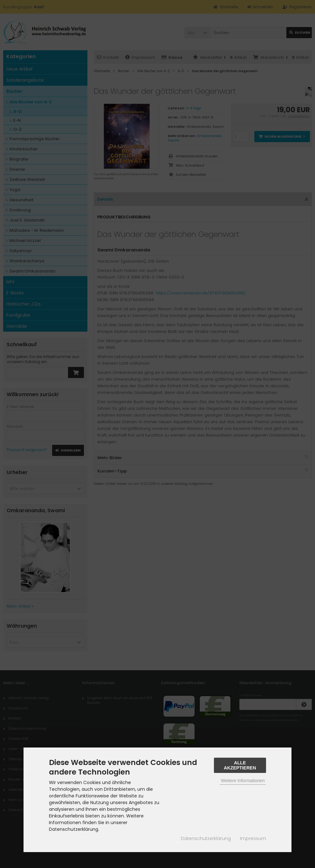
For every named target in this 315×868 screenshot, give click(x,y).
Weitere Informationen (243, 781)
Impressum (253, 838)
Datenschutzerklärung (206, 838)
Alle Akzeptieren (240, 765)
